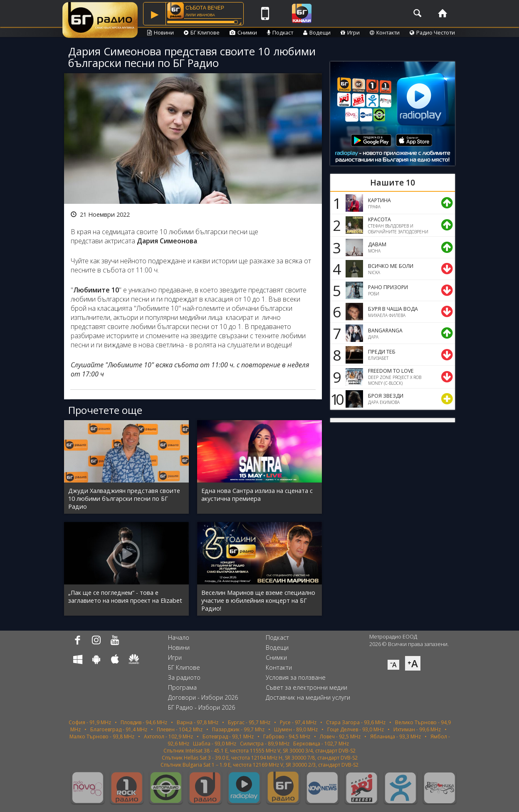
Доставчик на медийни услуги (308, 697)
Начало (179, 637)
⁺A (413, 663)
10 (336, 399)
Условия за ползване (296, 677)
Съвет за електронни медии (306, 687)
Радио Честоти (432, 32)
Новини (161, 32)
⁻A (393, 665)
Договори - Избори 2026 (203, 697)
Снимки (243, 32)
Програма (182, 687)
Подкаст (280, 32)
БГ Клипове (202, 32)
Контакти (385, 32)
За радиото (184, 677)
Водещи (317, 32)
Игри (350, 32)
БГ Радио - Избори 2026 (201, 707)
